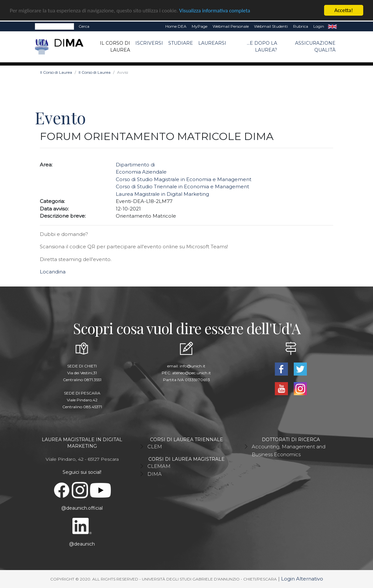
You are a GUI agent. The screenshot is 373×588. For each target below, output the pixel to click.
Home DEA (176, 26)
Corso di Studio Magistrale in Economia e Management (184, 179)
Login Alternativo (302, 579)
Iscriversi (149, 43)
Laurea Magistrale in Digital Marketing (162, 194)
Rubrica (301, 26)
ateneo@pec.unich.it (192, 373)
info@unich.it (193, 366)
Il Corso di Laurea (115, 46)
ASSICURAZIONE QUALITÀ (315, 46)
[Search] (54, 26)
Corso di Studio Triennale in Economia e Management (182, 186)
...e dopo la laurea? (262, 46)
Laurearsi (212, 43)
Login (319, 26)
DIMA (155, 474)
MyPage (200, 26)
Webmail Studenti (271, 26)
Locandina (53, 272)
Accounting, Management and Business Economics (289, 450)
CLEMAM (159, 466)
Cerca (84, 26)
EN (332, 26)
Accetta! (344, 10)
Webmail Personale (231, 26)
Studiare (181, 43)
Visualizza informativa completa (215, 10)
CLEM (155, 447)
